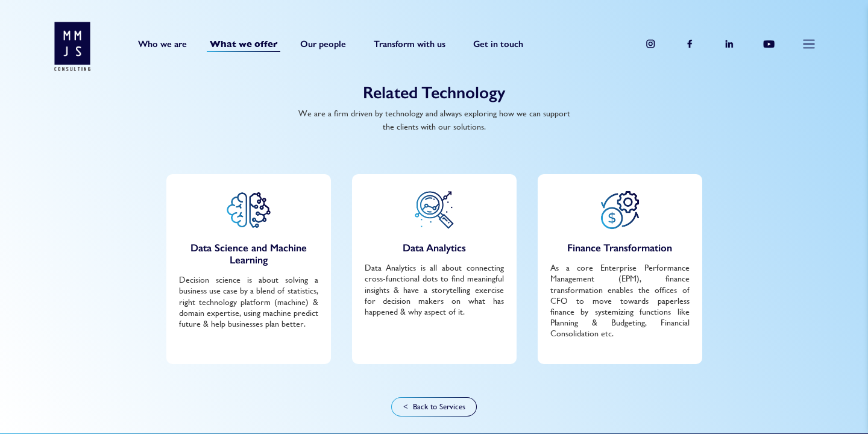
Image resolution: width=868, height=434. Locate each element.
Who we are (162, 44)
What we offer (244, 44)
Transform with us (410, 44)
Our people (323, 44)
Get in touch (498, 44)
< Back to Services (434, 407)
